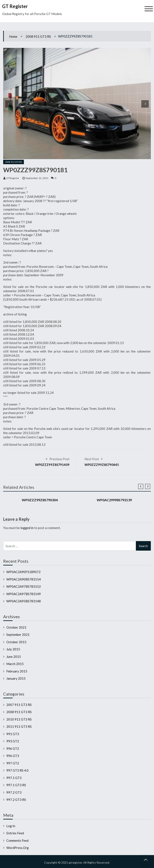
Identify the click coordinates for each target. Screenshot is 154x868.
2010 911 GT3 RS (19, 719)
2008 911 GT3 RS (38, 36)
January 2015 (16, 678)
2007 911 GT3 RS (19, 705)
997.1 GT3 (14, 778)
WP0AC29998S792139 (114, 500)
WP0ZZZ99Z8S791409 (52, 465)
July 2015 (13, 649)
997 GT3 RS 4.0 (17, 770)
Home (13, 36)
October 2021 (16, 627)
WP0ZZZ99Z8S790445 (102, 465)
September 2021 (18, 635)
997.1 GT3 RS (16, 785)
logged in (27, 528)
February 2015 (17, 671)
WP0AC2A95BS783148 (24, 601)
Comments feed (17, 840)
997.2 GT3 (14, 792)
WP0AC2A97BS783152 (24, 586)
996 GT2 (13, 749)
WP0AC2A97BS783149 (24, 594)
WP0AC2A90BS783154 (24, 579)
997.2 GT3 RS (16, 800)
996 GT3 (13, 756)
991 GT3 (13, 734)
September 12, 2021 (37, 178)
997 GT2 (13, 763)
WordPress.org (18, 848)
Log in (11, 826)
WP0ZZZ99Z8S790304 (40, 500)
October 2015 (16, 642)
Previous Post (59, 459)
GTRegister (13, 178)
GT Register (15, 6)
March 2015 (15, 664)
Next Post (92, 459)
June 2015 (14, 657)
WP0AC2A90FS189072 (23, 572)
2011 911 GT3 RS (19, 726)
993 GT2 (13, 741)
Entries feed (15, 833)
